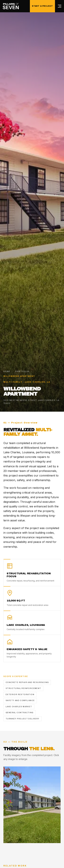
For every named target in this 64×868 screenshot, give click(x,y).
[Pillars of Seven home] (11, 6)
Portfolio (22, 371)
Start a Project (42, 6)
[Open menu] (59, 6)
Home (7, 371)
